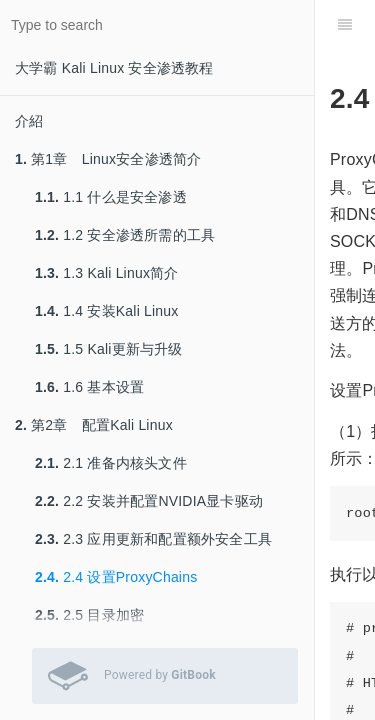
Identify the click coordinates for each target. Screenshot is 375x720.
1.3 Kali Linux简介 (107, 273)
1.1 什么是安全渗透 (111, 197)
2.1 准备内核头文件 (111, 463)
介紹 (29, 121)
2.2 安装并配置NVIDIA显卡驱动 (149, 501)
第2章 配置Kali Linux (94, 425)
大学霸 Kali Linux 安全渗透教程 (114, 68)
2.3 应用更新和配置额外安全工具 (153, 539)
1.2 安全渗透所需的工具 (125, 235)
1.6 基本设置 (89, 387)
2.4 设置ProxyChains (116, 577)
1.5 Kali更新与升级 (109, 349)
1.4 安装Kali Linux (107, 311)
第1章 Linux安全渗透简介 (108, 159)
